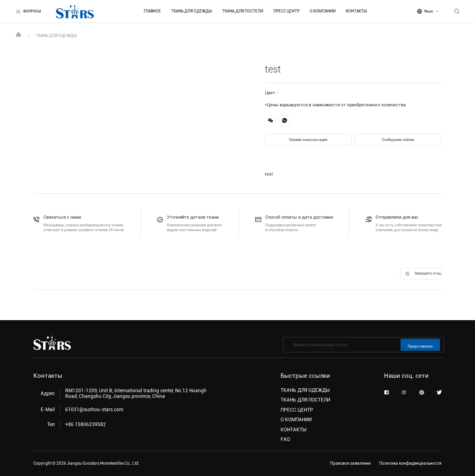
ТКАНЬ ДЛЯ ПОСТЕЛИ (243, 11)
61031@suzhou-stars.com (94, 410)
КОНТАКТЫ (356, 11)
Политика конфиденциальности (410, 463)
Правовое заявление (350, 463)
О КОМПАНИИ (323, 11)
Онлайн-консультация (308, 140)
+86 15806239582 (86, 424)
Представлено (420, 346)
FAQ (285, 439)
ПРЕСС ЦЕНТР (286, 11)
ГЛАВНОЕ (152, 11)
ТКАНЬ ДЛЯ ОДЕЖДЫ (192, 11)
